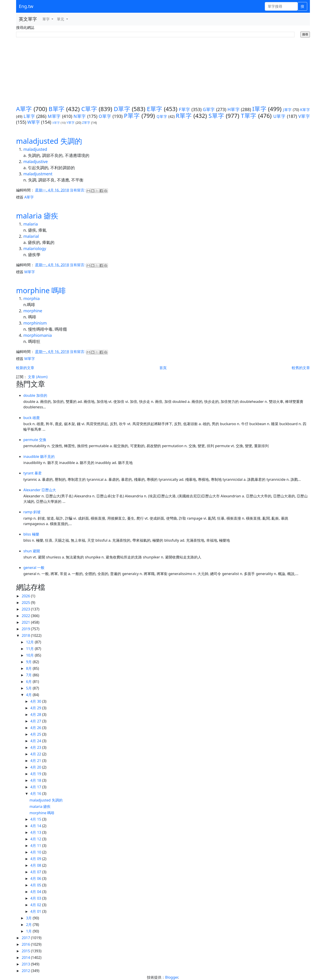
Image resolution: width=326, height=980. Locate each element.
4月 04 (36, 892)
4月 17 (36, 787)
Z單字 (86, 123)
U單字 (279, 116)
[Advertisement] (163, 72)
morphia (32, 298)
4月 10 (36, 852)
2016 (26, 944)
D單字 (122, 109)
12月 (30, 642)
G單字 (209, 109)
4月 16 (36, 794)
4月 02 (36, 905)
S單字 (216, 116)
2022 (26, 616)
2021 (26, 622)
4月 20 (36, 767)
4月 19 (36, 774)
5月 (29, 688)
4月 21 (36, 761)
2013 (26, 964)
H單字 (234, 109)
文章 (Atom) (38, 377)
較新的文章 (25, 368)
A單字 (24, 109)
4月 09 (36, 859)
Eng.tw (26, 6)
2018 (26, 635)
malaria (31, 224)
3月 (29, 918)
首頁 (163, 368)
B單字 (57, 109)
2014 (26, 958)
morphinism (35, 323)
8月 (29, 668)
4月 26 (36, 728)
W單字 (34, 122)
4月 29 (36, 708)
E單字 (155, 109)
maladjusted (35, 149)
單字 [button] (46, 19)
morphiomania (38, 335)
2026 (26, 596)
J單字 (287, 110)
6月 (29, 682)
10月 (30, 655)
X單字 (56, 123)
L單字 (29, 116)
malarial (31, 236)
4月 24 (36, 741)
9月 (29, 662)
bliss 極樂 (31, 534)
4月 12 (36, 839)
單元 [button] (61, 19)
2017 (26, 938)
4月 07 (36, 872)
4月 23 (36, 747)
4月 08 (36, 865)
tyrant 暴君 (33, 473)
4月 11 (36, 846)
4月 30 (36, 701)
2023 (26, 609)
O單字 (105, 116)
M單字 (54, 116)
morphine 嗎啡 (41, 290)
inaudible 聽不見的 (39, 457)
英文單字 (28, 19)
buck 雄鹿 (32, 418)
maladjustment (38, 174)
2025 (26, 603)
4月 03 (36, 898)
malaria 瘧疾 (37, 216)
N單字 (80, 116)
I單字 (259, 109)
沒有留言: (78, 190)
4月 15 (36, 819)
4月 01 (36, 911)
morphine (33, 311)
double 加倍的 (35, 395)
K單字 (305, 110)
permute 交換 (35, 440)
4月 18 (36, 780)
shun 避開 (32, 551)
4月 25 (36, 734)
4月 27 (36, 721)
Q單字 (162, 117)
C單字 (89, 109)
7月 (29, 675)
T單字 (249, 116)
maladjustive (36, 161)
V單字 (304, 116)
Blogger (172, 977)
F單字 (185, 109)
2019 (26, 629)
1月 (29, 931)
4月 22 (36, 754)
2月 (29, 925)
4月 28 (36, 715)
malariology (35, 248)
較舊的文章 (301, 368)
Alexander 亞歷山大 (40, 490)
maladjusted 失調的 (49, 141)
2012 (26, 971)
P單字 (132, 116)
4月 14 (36, 826)
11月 (30, 649)
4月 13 (36, 832)
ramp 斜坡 (32, 512)
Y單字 (71, 123)
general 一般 (34, 568)
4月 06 (36, 878)
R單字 (184, 116)
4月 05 (36, 885)
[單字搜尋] (281, 6)
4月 (29, 695)
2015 (26, 951)
